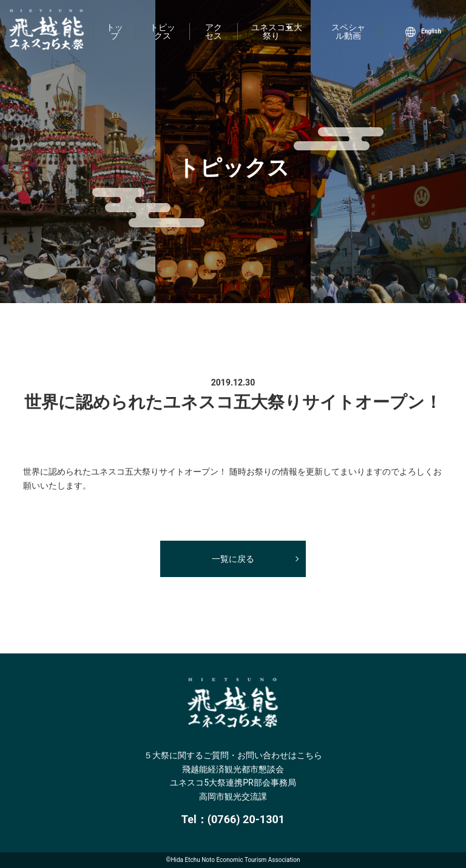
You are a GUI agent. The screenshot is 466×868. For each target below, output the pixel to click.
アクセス (214, 32)
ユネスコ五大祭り (277, 32)
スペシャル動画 (348, 32)
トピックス (163, 32)
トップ (115, 32)
